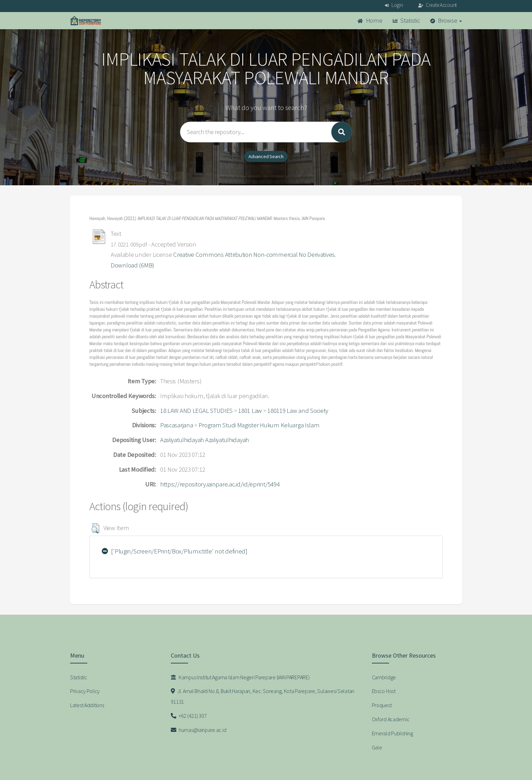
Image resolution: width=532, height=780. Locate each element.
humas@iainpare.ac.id (199, 730)
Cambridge (384, 677)
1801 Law (250, 411)
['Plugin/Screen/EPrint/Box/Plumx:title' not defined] (175, 551)
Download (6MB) (132, 265)
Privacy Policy (85, 691)
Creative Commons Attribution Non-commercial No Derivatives (254, 255)
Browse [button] (446, 20)
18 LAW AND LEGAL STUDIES (196, 411)
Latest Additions (87, 705)
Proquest (382, 705)
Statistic (406, 20)
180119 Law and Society (298, 411)
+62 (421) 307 (189, 716)
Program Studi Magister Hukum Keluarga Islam (259, 425)
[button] (95, 528)
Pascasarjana (177, 425)
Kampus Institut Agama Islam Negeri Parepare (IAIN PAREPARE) (240, 677)
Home (370, 20)
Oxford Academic (391, 719)
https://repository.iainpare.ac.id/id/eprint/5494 (220, 484)
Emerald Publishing (392, 733)
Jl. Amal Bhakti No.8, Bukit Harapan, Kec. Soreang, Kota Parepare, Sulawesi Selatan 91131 (263, 696)
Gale (377, 747)
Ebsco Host (384, 691)
